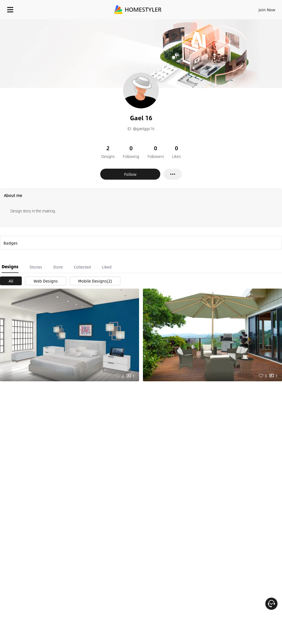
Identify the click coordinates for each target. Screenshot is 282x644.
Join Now (267, 10)
